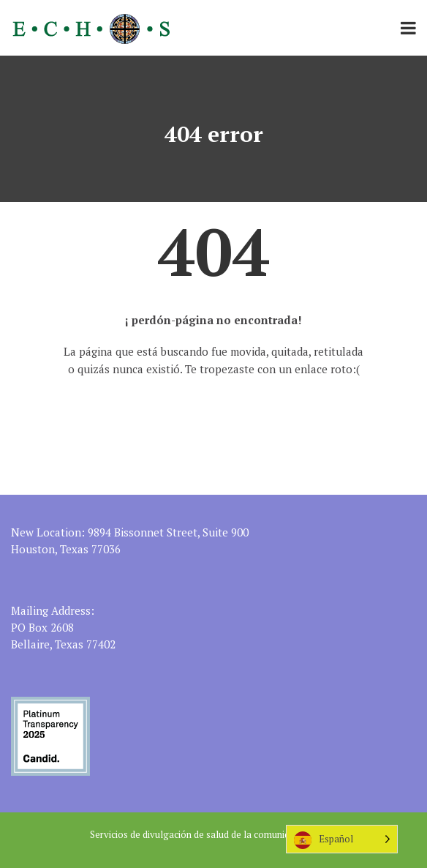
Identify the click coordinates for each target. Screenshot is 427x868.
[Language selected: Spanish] (342, 839)
